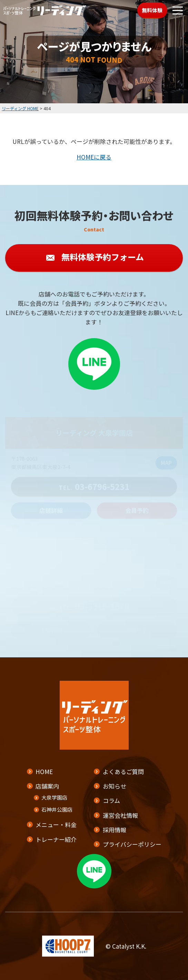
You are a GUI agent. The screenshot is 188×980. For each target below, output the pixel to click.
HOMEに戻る (94, 157)
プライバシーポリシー (132, 844)
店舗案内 (47, 786)
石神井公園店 (57, 809)
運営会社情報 (120, 815)
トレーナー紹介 (56, 839)
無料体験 (152, 10)
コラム (111, 800)
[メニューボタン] (178, 10)
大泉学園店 (54, 797)
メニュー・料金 (56, 825)
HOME (44, 772)
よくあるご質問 (123, 772)
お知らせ (115, 786)
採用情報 (115, 830)
